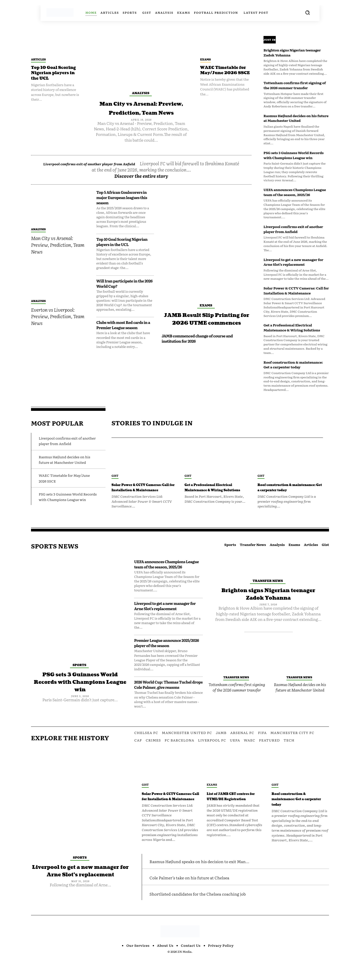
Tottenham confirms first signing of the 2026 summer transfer (295, 85)
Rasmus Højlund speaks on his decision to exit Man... (218, 882)
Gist (115, 476)
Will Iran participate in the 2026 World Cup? (124, 292)
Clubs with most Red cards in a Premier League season (123, 334)
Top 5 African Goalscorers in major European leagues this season (122, 206)
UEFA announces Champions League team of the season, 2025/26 (295, 192)
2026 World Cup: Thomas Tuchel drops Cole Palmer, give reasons (168, 696)
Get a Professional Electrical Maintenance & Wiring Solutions (292, 327)
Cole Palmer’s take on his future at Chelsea (204, 898)
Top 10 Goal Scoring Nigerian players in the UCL (56, 73)
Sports (79, 675)
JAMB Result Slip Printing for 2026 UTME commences (206, 332)
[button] (307, 12)
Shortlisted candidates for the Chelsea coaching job (215, 914)
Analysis (141, 93)
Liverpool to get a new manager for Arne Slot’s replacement (293, 262)
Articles (38, 59)
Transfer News (268, 591)
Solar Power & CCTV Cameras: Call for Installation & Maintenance (296, 290)
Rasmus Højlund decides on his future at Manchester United (296, 118)
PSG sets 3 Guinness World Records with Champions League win (293, 155)
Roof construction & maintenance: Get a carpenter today (293, 365)
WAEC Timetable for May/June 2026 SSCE (225, 73)
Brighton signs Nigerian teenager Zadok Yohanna (292, 52)
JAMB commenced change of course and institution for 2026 (197, 355)
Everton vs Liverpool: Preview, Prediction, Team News (58, 325)
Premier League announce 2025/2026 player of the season (166, 654)
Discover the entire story (141, 185)
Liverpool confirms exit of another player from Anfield (107, 172)
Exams (206, 59)
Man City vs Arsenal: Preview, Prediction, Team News (141, 112)
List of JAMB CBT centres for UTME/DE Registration (233, 810)
